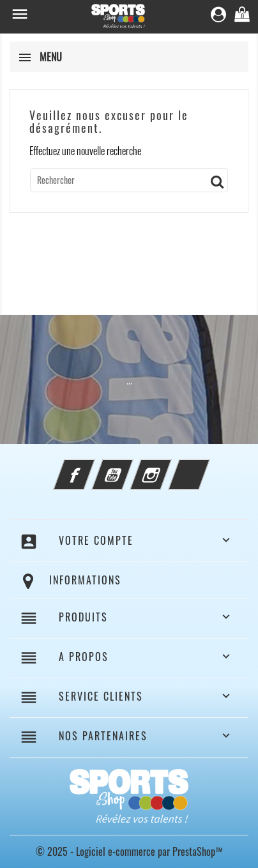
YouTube (130, 467)
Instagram (168, 467)
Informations (85, 580)
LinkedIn (206, 467)
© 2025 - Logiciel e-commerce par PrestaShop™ (129, 851)
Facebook (91, 467)
